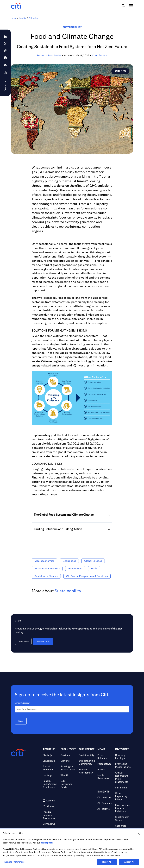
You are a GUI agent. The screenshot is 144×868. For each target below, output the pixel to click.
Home (14, 18)
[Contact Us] (50, 824)
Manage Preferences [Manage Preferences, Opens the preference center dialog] (14, 862)
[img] (123, 6)
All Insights (34, 18)
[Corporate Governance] (123, 827)
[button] (5, 51)
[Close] (139, 834)
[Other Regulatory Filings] (123, 796)
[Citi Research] (105, 803)
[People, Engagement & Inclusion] (50, 784)
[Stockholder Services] (123, 818)
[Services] (68, 755)
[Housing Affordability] (87, 771)
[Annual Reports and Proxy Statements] (123, 777)
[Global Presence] (50, 768)
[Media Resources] (105, 777)
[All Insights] (105, 809)
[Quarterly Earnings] (123, 757)
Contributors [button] (100, 55)
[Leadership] (50, 761)
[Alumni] (50, 806)
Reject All (107, 862)
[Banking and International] (68, 768)
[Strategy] (50, 755)
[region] (72, 848)
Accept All (129, 862)
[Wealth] (68, 775)
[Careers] (50, 801)
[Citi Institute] (105, 797)
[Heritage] (50, 775)
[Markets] (68, 761)
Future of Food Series (49, 55)
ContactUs (5, 86)
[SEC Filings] (123, 788)
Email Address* (23, 703)
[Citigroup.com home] (18, 753)
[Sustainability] (87, 755)
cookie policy (47, 843)
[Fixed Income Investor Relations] (123, 808)
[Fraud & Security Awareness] (50, 815)
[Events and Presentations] (123, 765)
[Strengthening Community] (87, 762)
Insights (22, 18)
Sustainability (72, 27)
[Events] (105, 770)
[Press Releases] (105, 757)
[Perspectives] (105, 764)
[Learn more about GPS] (23, 641)
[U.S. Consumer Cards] (68, 784)
